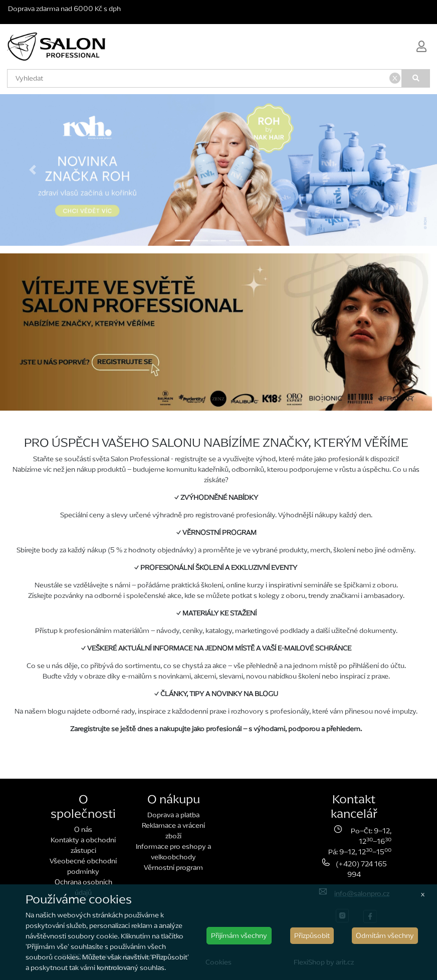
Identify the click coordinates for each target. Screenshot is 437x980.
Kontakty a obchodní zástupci (83, 845)
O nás (83, 830)
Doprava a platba (173, 815)
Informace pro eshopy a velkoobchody (173, 852)
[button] (33, 170)
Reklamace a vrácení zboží (173, 831)
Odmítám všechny (385, 936)
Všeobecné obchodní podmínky (83, 866)
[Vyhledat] (416, 78)
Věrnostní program (173, 868)
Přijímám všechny (239, 936)
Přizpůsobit (312, 936)
